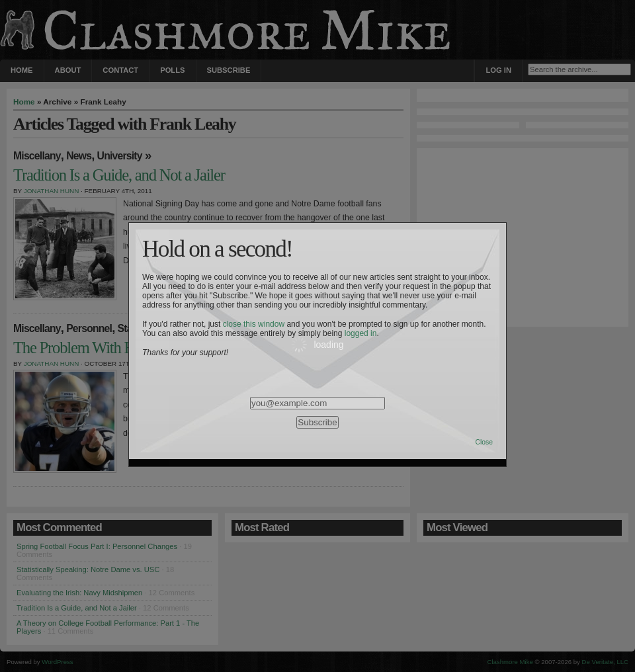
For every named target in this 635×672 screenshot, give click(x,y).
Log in (498, 70)
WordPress (57, 662)
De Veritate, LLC (605, 662)
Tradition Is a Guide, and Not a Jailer (77, 608)
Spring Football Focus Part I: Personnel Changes (97, 546)
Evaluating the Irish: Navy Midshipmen (79, 593)
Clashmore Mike (510, 662)
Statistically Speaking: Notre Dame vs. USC (88, 569)
